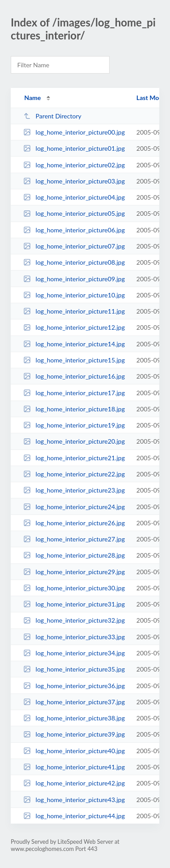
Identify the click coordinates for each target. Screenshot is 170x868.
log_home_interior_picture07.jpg (74, 246)
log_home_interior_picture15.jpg (74, 360)
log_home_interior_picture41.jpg (74, 767)
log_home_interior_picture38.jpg (74, 718)
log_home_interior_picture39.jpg (74, 734)
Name (32, 98)
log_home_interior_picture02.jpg (74, 165)
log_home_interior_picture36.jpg (74, 686)
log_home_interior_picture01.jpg (74, 148)
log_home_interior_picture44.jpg (74, 816)
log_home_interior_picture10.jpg (74, 295)
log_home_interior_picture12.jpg (74, 327)
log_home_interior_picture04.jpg (74, 197)
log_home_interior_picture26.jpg (74, 523)
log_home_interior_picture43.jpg (74, 800)
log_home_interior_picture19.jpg (74, 425)
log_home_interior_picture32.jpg (74, 620)
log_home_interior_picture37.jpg (74, 702)
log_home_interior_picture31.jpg (74, 604)
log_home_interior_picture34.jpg (74, 653)
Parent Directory (52, 116)
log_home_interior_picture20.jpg (74, 441)
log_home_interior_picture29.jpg (74, 572)
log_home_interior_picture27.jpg (74, 539)
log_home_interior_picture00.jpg (74, 132)
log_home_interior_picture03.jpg (74, 181)
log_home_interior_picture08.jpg (74, 262)
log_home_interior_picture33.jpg (74, 637)
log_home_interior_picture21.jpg (74, 458)
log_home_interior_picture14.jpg (74, 344)
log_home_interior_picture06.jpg (74, 230)
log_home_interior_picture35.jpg (74, 669)
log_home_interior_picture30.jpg (74, 588)
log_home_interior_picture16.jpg (74, 376)
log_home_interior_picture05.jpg (74, 213)
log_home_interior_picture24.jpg (74, 507)
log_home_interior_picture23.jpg (74, 490)
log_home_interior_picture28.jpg (74, 555)
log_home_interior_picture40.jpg (74, 751)
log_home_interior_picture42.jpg (74, 783)
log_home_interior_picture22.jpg (74, 474)
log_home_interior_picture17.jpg (74, 393)
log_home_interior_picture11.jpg (74, 311)
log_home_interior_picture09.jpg (74, 279)
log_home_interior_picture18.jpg (74, 409)
